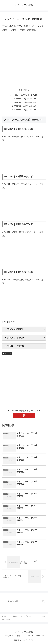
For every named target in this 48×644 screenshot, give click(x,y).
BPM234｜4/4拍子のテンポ (25, 110)
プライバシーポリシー (35, 636)
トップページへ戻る (13, 636)
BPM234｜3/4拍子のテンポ (25, 106)
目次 (21, 90)
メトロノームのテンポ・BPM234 (25, 95)
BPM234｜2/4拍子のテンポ (25, 102)
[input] (24, 601)
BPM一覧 (7, 354)
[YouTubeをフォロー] (24, 416)
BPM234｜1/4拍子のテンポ (25, 99)
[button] (43, 601)
